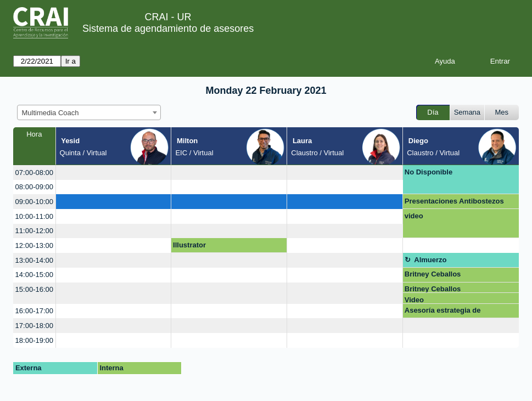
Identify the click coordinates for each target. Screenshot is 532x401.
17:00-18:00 (34, 326)
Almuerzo (430, 260)
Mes (502, 112)
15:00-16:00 (34, 289)
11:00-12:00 (34, 231)
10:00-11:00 (34, 216)
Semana (467, 112)
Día (433, 112)
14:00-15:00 (34, 275)
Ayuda (445, 61)
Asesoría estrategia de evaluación (443, 312)
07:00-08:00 (34, 173)
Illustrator (189, 245)
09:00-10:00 (34, 202)
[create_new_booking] (114, 173)
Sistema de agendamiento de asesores (168, 29)
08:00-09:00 (34, 187)
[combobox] (89, 112)
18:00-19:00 (34, 340)
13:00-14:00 (34, 260)
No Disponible (429, 172)
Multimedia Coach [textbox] (51, 113)
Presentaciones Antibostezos (454, 201)
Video (414, 300)
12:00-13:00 (34, 245)
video (414, 216)
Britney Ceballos (433, 274)
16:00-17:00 (34, 311)
